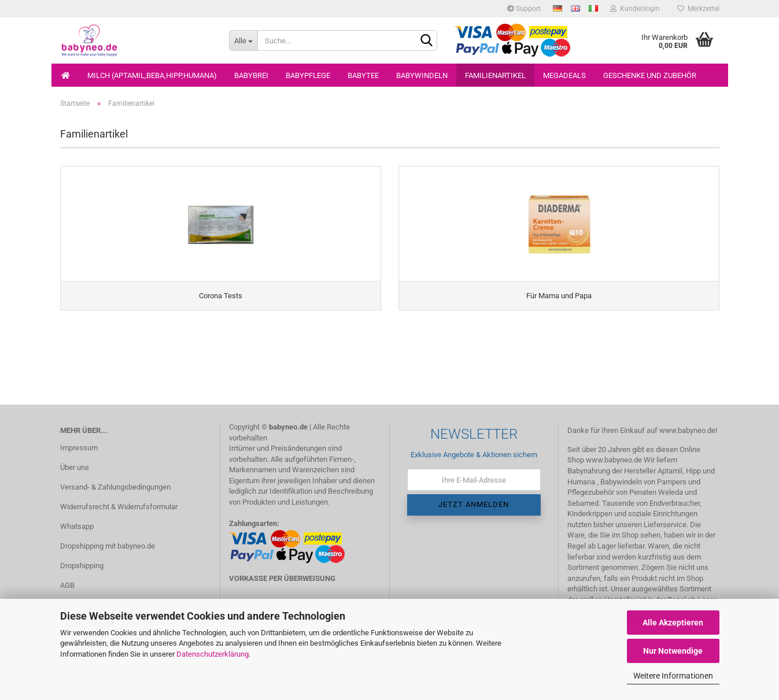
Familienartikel (495, 75)
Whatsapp (77, 526)
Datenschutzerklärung (213, 654)
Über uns (75, 467)
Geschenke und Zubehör (650, 75)
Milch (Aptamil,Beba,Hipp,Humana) (152, 75)
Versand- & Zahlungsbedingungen (115, 487)
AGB (67, 585)
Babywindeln (422, 75)
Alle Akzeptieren (673, 623)
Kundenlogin (635, 9)
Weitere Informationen (673, 676)
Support (524, 9)
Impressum (79, 448)
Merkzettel (698, 9)
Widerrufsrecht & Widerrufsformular (119, 507)
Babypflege (308, 75)
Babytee (363, 75)
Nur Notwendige (673, 651)
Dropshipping (82, 566)
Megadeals (564, 75)
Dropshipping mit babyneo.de (108, 546)
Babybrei (251, 75)
